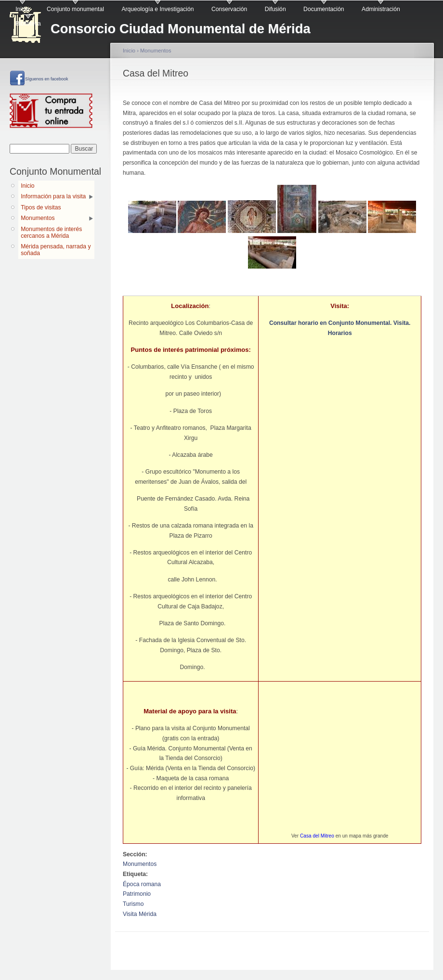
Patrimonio (137, 894)
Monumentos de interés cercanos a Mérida (51, 232)
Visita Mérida (140, 914)
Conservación (229, 9)
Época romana (142, 884)
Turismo (133, 904)
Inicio (22, 9)
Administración (381, 9)
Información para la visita (53, 196)
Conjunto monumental (75, 9)
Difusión (275, 9)
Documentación (324, 9)
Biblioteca (28, 24)
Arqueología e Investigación (157, 9)
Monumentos (38, 218)
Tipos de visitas (41, 207)
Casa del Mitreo (317, 836)
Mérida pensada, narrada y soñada (56, 250)
